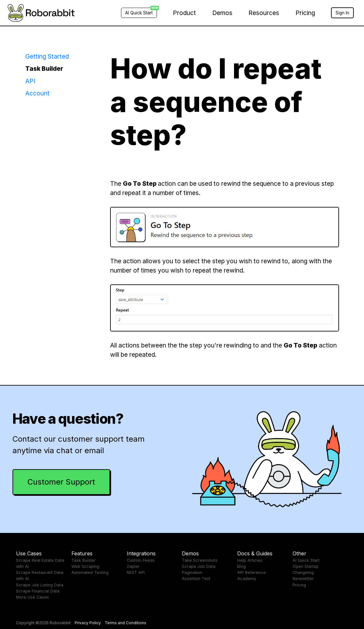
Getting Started (47, 56)
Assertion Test (196, 579)
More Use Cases (32, 597)
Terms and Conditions (125, 623)
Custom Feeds (141, 560)
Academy (247, 579)
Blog (242, 566)
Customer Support (61, 482)
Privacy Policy (88, 623)
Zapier (133, 566)
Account (37, 93)
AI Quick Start (306, 560)
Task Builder (44, 69)
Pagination (192, 572)
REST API (136, 572)
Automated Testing (90, 572)
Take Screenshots (200, 560)
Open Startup (306, 566)
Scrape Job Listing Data (40, 585)
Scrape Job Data (199, 566)
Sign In (342, 13)
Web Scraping (85, 566)
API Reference (251, 572)
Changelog (303, 572)
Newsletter (303, 579)
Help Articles (250, 560)
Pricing (305, 13)
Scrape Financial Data (38, 591)
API (30, 81)
